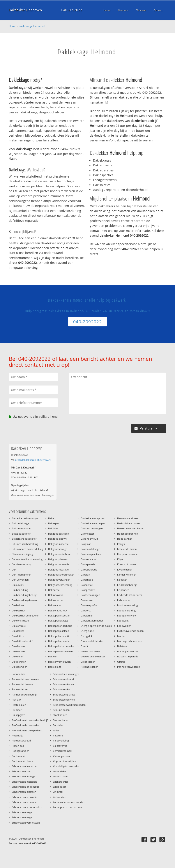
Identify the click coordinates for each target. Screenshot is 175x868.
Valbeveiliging (61, 740)
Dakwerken (87, 615)
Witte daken (60, 787)
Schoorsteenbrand (63, 679)
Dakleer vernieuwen (59, 662)
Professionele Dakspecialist (27, 730)
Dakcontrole (19, 626)
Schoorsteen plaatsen (24, 792)
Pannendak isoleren (23, 684)
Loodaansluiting (126, 610)
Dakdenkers (19, 651)
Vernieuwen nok (62, 751)
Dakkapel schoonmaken (62, 646)
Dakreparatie (88, 564)
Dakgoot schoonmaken (61, 575)
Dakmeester (87, 534)
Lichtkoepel (124, 600)
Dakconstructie (20, 621)
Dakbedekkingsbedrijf (24, 595)
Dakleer (52, 656)
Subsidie (58, 725)
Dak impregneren (22, 575)
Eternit (84, 646)
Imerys (121, 544)
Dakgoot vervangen (59, 580)
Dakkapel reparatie (59, 641)
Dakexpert (54, 523)
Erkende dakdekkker (92, 641)
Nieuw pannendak (128, 651)
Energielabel (87, 631)
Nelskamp (123, 646)
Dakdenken (18, 646)
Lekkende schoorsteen (130, 595)
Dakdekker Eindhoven (25, 10)
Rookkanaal (19, 756)
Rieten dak (18, 746)
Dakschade (87, 580)
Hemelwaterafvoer (128, 518)
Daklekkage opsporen (93, 518)
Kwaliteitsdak (125, 570)
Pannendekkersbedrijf (24, 695)
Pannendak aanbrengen (25, 679)
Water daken (60, 771)
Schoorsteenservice (64, 700)
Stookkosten (60, 715)
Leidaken (122, 580)
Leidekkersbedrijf (127, 585)
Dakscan (85, 575)
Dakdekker (18, 636)
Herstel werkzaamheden (131, 528)
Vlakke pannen (61, 756)
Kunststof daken (126, 564)
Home (12, 26)
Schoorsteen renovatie (25, 797)
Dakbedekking (20, 590)
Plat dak (16, 700)
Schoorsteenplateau (64, 695)
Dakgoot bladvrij (58, 539)
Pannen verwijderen (129, 667)
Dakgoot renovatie (59, 564)
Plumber (17, 710)
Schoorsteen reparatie (24, 802)
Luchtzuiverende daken (130, 631)
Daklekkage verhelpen (93, 523)
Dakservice (87, 585)
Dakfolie (53, 528)
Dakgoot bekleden (59, 534)
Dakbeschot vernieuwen (26, 615)
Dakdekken (18, 631)
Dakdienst (18, 656)
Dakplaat (86, 544)
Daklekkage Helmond (31, 26)
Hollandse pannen (128, 534)
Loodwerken (124, 626)
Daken (52, 518)
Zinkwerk (58, 792)
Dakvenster (87, 600)
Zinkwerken (60, 797)
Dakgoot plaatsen (58, 559)
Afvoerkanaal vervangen (26, 518)
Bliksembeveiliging (22, 554)
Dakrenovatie (88, 559)
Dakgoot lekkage (58, 549)
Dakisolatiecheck (58, 610)
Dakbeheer (18, 605)
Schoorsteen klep (22, 771)
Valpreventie (60, 746)
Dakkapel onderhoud (60, 626)
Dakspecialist (88, 590)
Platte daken (19, 705)
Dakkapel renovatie (59, 636)
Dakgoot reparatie (58, 570)
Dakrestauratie (89, 570)
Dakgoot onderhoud (60, 554)
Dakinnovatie (56, 595)
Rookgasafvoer (20, 751)
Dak (14, 570)
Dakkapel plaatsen (59, 631)
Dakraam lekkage (90, 549)
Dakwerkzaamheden (92, 621)
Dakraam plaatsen (91, 554)
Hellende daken (89, 667)
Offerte (121, 662)
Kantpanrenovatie (127, 554)
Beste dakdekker (21, 534)
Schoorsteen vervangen (66, 674)
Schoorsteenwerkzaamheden (69, 705)
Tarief (56, 730)
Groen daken (88, 662)
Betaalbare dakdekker (24, 539)
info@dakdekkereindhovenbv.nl (33, 460)
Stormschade (60, 720)
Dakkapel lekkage (58, 621)
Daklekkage (55, 667)
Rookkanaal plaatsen (24, 761)
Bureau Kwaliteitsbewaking (27, 559)
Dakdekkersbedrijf (22, 641)
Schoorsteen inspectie (24, 766)
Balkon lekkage (20, 523)
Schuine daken (61, 710)
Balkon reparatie (21, 528)
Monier (121, 636)
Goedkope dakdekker (93, 656)
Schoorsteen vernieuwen (26, 823)
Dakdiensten (19, 662)
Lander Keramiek (127, 575)
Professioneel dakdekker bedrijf (30, 720)
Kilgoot (121, 559)
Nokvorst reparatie (128, 656)
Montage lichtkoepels (129, 641)
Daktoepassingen (90, 595)
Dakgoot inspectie (58, 544)
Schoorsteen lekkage (23, 776)
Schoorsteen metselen (24, 782)
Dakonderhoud (89, 539)
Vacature (58, 735)
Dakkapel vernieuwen (60, 651)
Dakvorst (86, 610)
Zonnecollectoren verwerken (69, 802)
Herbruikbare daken (128, 523)
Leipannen (123, 590)
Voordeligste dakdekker (66, 766)
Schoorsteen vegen (23, 812)
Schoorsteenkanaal (64, 684)
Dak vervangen (20, 580)
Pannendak (18, 674)
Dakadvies (18, 585)
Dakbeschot (19, 610)
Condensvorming (22, 564)
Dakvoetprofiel (89, 605)
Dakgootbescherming (60, 585)
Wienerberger (61, 782)
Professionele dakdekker (26, 725)
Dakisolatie (54, 605)
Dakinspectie (55, 600)
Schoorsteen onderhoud (26, 787)
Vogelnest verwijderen (66, 761)
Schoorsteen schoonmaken (27, 807)
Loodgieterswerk (127, 615)
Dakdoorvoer (19, 667)
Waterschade (60, 776)
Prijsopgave (18, 715)
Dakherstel (54, 590)
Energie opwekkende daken (96, 626)
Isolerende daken (127, 549)
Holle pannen (125, 539)
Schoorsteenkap (62, 689)
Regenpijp (18, 735)
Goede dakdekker (91, 651)
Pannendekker (20, 689)
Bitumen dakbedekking (25, 544)
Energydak (87, 636)
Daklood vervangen (92, 528)
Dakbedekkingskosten (24, 600)
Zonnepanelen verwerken (67, 807)
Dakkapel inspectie (59, 615)
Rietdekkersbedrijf (22, 740)
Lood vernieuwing (127, 605)
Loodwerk (123, 621)
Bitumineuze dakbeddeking (27, 549)
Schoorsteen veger (22, 817)
